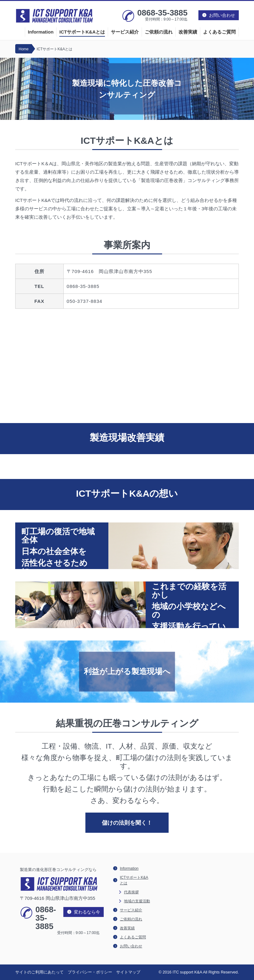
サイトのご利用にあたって (39, 972)
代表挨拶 (131, 892)
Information (41, 32)
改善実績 (188, 32)
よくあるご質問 (219, 32)
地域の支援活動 (137, 901)
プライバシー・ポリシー (90, 972)
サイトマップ (128, 972)
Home (24, 49)
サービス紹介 (125, 32)
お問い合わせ (131, 946)
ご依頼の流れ (159, 32)
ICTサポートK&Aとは (82, 32)
